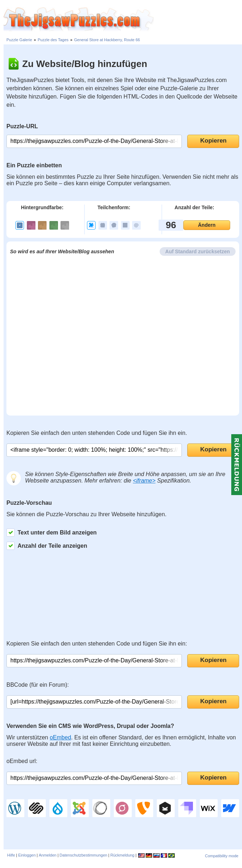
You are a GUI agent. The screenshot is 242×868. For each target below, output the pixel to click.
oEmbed (60, 737)
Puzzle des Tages (53, 40)
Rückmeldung (122, 855)
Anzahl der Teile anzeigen (47, 546)
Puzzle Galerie (19, 40)
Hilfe (11, 855)
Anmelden (48, 855)
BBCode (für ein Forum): (38, 685)
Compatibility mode (222, 856)
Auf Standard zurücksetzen (198, 251)
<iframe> (144, 481)
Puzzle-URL (22, 126)
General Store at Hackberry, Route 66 (107, 40)
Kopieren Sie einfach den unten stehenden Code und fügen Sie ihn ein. (97, 433)
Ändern (207, 225)
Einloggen (27, 855)
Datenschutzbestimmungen (83, 855)
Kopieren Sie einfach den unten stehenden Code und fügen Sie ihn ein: (97, 644)
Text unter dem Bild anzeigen (52, 533)
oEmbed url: (22, 761)
